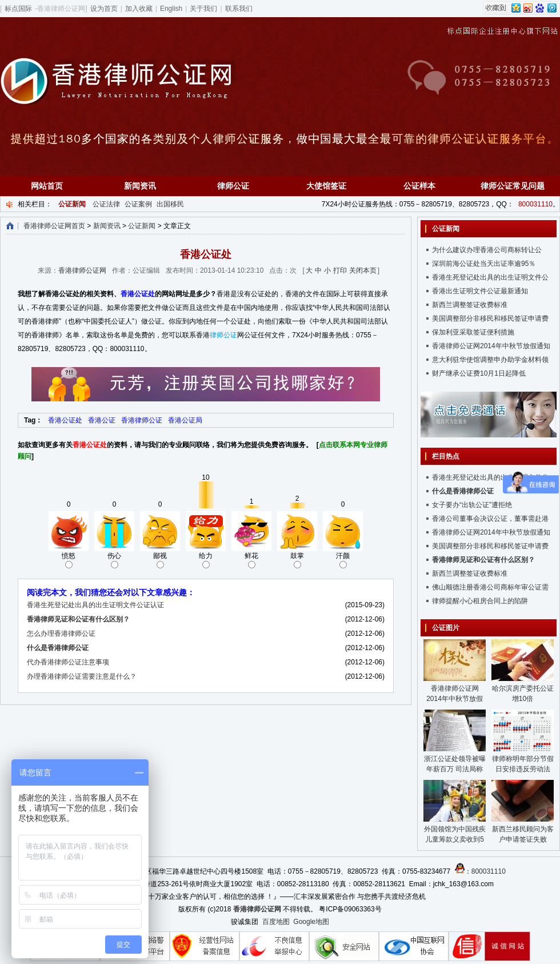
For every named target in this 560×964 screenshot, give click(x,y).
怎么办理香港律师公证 (61, 634)
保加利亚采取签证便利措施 (473, 332)
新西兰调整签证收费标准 (470, 305)
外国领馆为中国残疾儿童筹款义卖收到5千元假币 (455, 839)
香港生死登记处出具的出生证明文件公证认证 (95, 605)
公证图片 (446, 628)
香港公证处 (138, 294)
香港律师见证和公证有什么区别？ (78, 619)
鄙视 (160, 560)
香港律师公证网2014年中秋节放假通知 (491, 346)
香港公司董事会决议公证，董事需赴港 (490, 519)
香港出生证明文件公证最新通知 (480, 291)
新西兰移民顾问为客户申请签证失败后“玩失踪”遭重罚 (523, 839)
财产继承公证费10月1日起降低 (479, 373)
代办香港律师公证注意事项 (68, 662)
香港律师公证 (142, 420)
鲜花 (251, 560)
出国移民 (170, 204)
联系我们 (239, 9)
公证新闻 (142, 226)
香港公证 (102, 420)
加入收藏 (139, 9)
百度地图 (276, 922)
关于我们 (203, 9)
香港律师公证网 (82, 270)
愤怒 (69, 560)
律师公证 (233, 186)
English (171, 9)
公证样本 (419, 186)
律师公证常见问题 (513, 186)
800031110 (535, 204)
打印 (340, 270)
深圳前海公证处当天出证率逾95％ (484, 264)
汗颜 (343, 560)
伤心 (114, 560)
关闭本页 (363, 270)
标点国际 (18, 9)
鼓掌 (297, 560)
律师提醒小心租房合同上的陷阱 (480, 601)
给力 (206, 560)
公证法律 (106, 204)
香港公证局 (185, 420)
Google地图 (311, 922)
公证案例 (138, 204)
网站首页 (47, 186)
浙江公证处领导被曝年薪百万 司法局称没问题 (455, 769)
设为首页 (104, 9)
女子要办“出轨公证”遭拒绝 (472, 505)
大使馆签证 (326, 186)
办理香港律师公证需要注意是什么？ (82, 676)
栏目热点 (446, 456)
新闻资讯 (140, 186)
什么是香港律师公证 (58, 648)
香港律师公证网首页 (54, 226)
